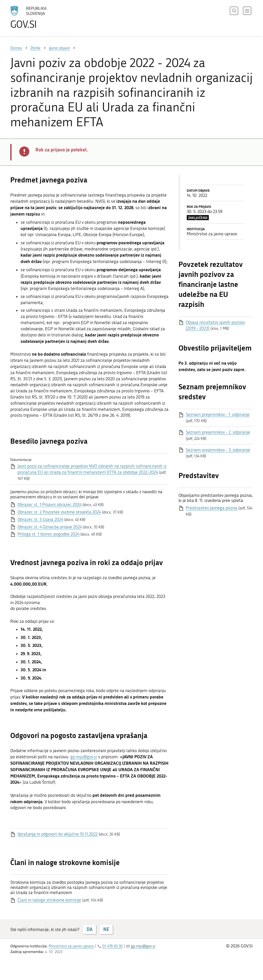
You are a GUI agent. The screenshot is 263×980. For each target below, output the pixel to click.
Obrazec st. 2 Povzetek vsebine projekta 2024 (59, 512)
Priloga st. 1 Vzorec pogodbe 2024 (48, 534)
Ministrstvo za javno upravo (71, 946)
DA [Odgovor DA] (90, 929)
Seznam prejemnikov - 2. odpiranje (218, 432)
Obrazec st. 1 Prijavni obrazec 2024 (49, 504)
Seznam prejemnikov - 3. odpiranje (218, 450)
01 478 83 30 (112, 946)
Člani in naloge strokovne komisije (49, 900)
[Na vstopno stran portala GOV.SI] (43, 17)
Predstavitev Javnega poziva (212, 508)
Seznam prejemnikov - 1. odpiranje (218, 414)
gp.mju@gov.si (84, 757)
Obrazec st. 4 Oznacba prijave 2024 (50, 527)
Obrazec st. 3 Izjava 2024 (40, 519)
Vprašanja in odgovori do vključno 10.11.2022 (58, 834)
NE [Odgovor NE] (106, 929)
